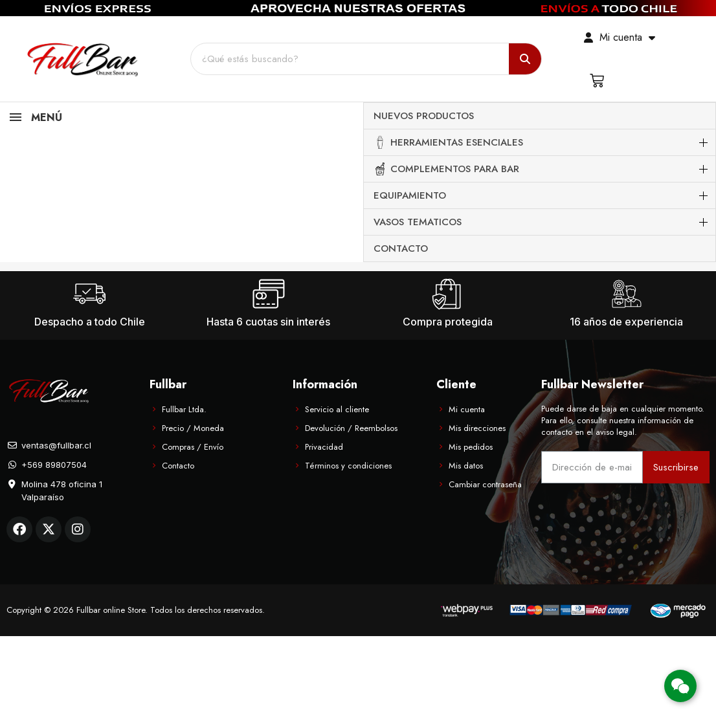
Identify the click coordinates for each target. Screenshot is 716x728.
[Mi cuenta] (620, 38)
